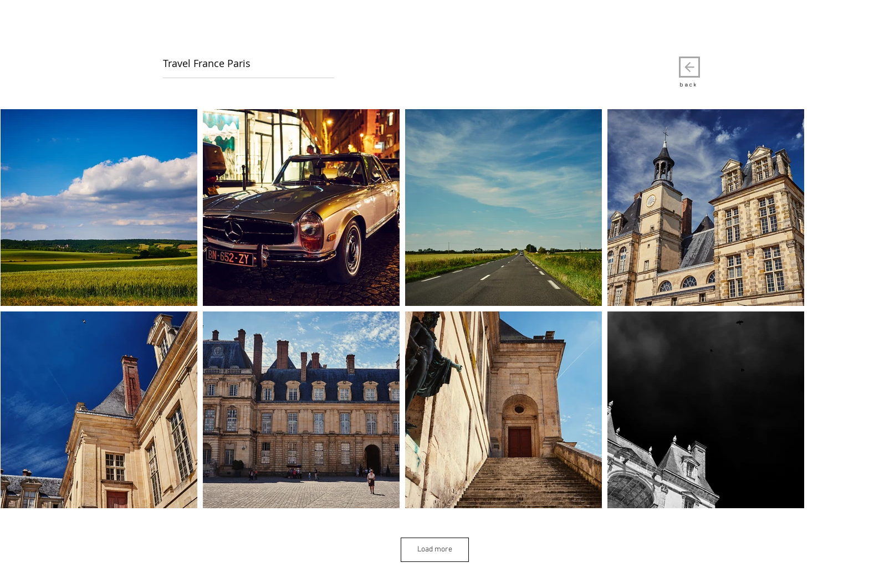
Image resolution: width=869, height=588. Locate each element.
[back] (689, 67)
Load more (435, 549)
